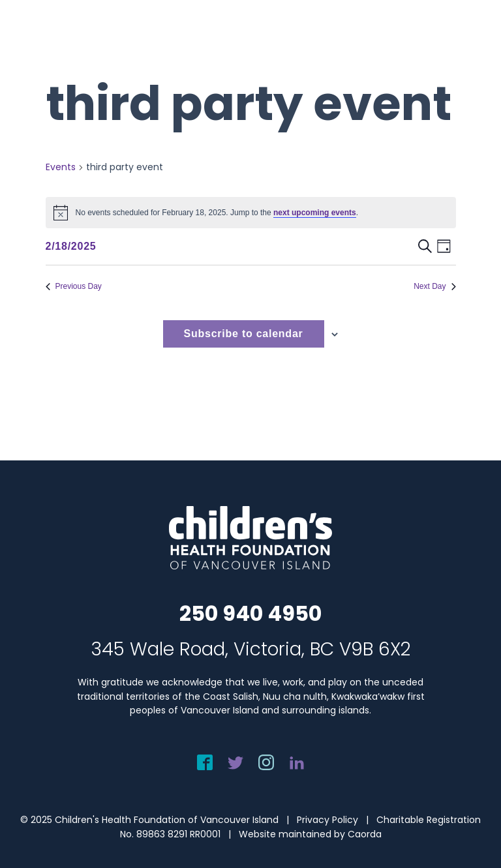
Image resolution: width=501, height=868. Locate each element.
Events (61, 167)
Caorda (365, 834)
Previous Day (74, 286)
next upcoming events (315, 213)
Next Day (434, 286)
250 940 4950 (250, 613)
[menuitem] (473, 37)
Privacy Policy (327, 820)
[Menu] (473, 37)
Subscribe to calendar (244, 334)
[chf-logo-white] (69, 37)
